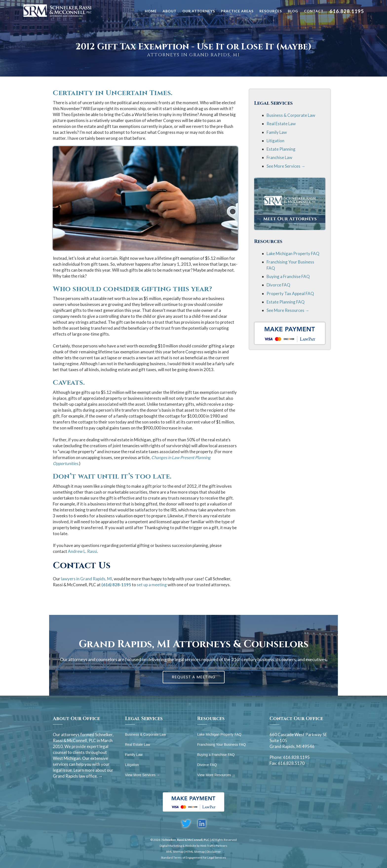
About (170, 11)
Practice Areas (237, 11)
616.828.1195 (347, 11)
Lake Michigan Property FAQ (293, 253)
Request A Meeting (194, 677)
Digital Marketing (171, 846)
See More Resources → (288, 310)
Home (151, 11)
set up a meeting (152, 585)
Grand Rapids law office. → (78, 776)
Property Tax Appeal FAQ (290, 293)
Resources (271, 11)
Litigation (275, 141)
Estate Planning (281, 149)
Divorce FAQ (278, 285)
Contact (314, 11)
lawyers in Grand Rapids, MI (87, 579)
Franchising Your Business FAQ (222, 745)
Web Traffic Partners (214, 846)
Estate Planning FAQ (286, 302)
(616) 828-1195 (116, 585)
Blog (293, 11)
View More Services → (143, 775)
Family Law (277, 132)
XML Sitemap (175, 852)
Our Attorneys (199, 11)
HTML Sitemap (195, 852)
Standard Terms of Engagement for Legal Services (193, 858)
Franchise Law (279, 157)
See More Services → (286, 166)
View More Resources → (216, 775)
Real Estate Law (281, 124)
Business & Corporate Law (291, 115)
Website (191, 846)
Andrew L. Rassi (82, 551)
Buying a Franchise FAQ (288, 276)
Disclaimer (214, 852)
